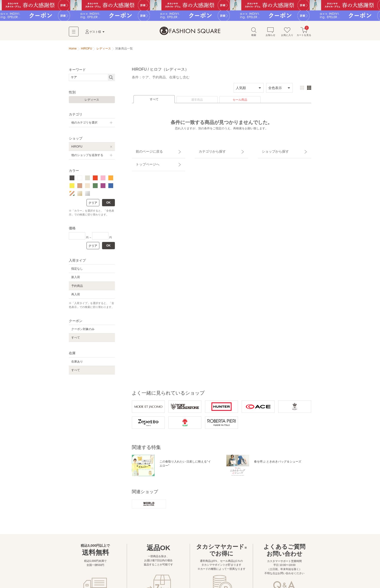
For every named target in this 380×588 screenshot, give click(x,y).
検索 (254, 34)
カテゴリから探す (208, 151)
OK (109, 204)
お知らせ (270, 34)
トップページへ (143, 160)
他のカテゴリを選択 (84, 124)
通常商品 (197, 102)
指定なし (77, 271)
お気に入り (287, 34)
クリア (93, 205)
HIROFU (77, 148)
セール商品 (240, 102)
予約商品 (77, 288)
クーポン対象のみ (83, 331)
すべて (154, 101)
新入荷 (76, 279)
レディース (92, 102)
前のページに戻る (145, 151)
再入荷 (76, 296)
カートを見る (304, 34)
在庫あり (77, 363)
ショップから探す (271, 151)
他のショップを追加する (87, 157)
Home (73, 50)
